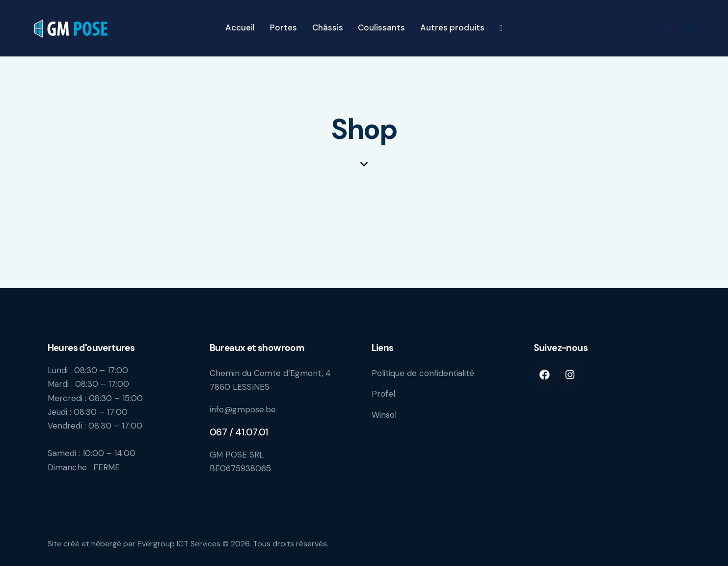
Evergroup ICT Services (179, 544)
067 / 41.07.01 (239, 432)
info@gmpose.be (243, 409)
